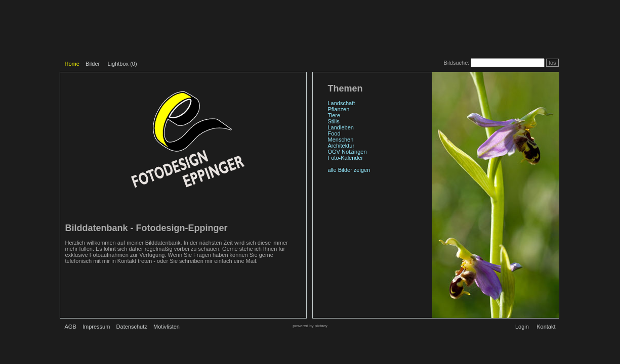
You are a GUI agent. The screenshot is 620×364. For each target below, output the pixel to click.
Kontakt (546, 327)
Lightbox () (122, 64)
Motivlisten (167, 327)
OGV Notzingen (347, 152)
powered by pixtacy (310, 326)
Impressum (96, 327)
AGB (71, 327)
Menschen (341, 140)
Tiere (334, 115)
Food (334, 133)
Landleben (341, 127)
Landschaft (342, 103)
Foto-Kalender (346, 158)
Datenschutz (132, 327)
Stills (334, 121)
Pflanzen (339, 109)
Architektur (341, 146)
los (552, 63)
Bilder (93, 64)
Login (522, 327)
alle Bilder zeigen (349, 170)
